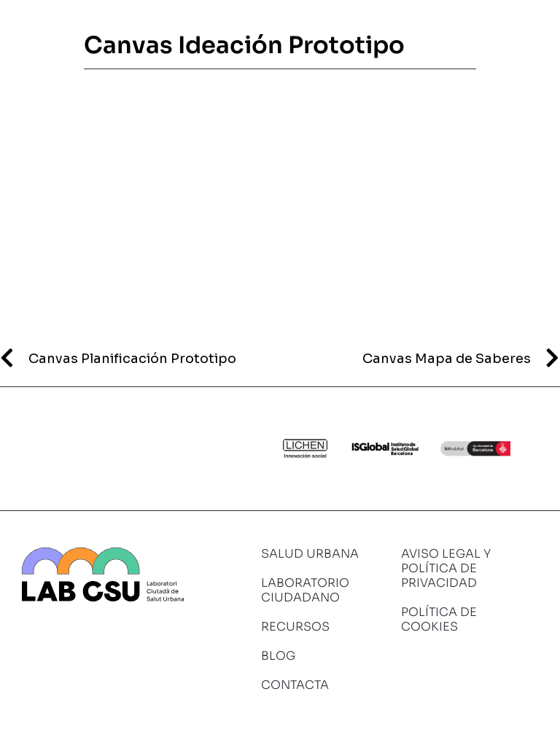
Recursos (295, 627)
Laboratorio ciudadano (305, 590)
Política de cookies (439, 619)
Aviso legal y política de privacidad (446, 568)
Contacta (295, 685)
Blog (278, 656)
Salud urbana (310, 554)
